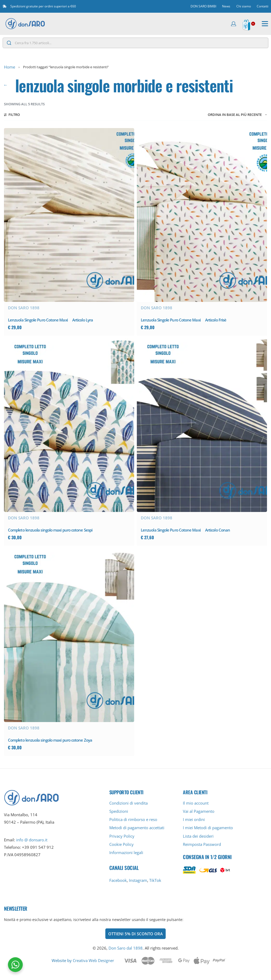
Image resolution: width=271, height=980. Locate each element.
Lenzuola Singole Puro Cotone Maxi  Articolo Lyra (50, 320)
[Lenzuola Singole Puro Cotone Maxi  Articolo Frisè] (202, 215)
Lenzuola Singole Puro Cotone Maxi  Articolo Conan (185, 530)
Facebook (118, 880)
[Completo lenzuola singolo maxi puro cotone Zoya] (69, 635)
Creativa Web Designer (93, 960)
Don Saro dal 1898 (126, 948)
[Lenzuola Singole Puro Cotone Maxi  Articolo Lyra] (69, 215)
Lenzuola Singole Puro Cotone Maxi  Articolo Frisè (184, 320)
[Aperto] (265, 24)
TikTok (155, 880)
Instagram (138, 880)
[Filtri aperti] (12, 115)
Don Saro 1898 (24, 308)
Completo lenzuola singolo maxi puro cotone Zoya (50, 740)
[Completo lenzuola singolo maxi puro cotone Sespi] (69, 425)
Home (10, 67)
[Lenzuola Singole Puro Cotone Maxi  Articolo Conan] (202, 425)
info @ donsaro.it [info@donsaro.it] (32, 840)
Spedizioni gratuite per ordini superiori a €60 (43, 6)
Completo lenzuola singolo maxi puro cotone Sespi (50, 530)
